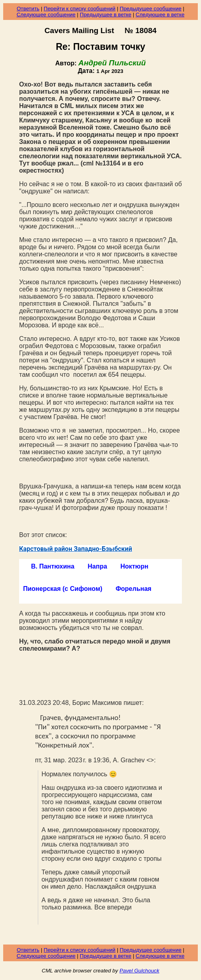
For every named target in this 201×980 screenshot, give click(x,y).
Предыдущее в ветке (106, 15)
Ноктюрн (134, 566)
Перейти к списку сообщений (80, 9)
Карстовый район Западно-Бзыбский (76, 549)
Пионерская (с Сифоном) (63, 589)
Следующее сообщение (46, 15)
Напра (97, 566)
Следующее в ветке (160, 15)
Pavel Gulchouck (139, 971)
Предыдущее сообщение (151, 9)
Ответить (28, 9)
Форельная (133, 589)
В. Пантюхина (53, 566)
